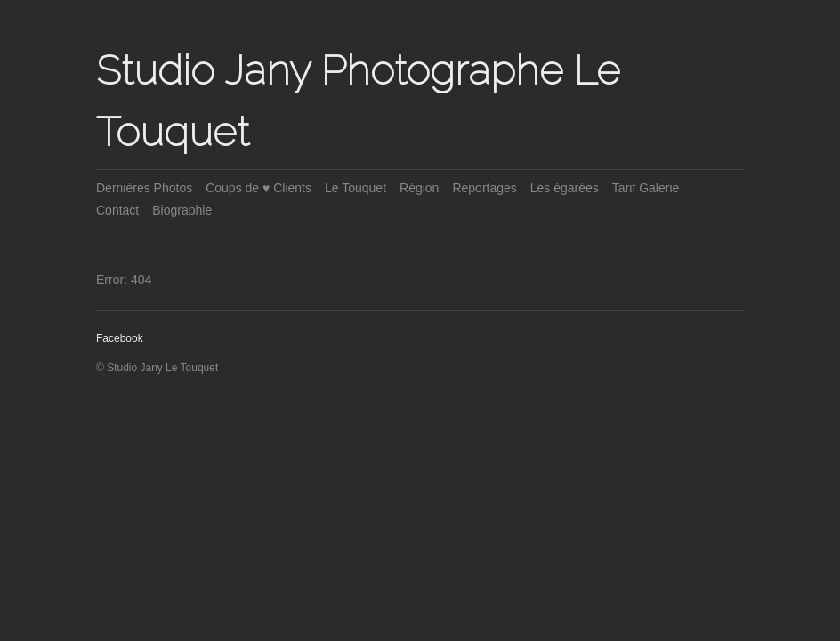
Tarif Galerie (646, 188)
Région (419, 188)
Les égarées (565, 188)
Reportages (484, 188)
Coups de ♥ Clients (258, 188)
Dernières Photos (144, 188)
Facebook (120, 338)
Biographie (182, 210)
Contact (117, 210)
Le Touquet (355, 188)
